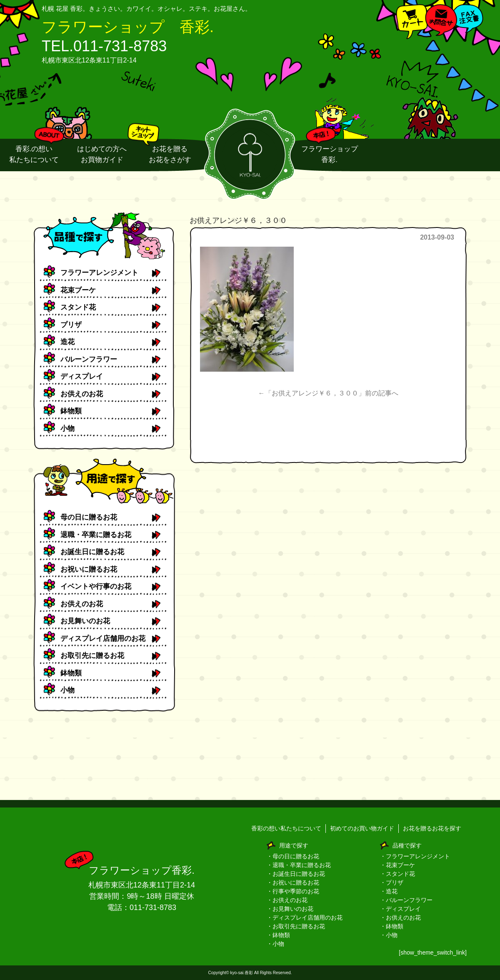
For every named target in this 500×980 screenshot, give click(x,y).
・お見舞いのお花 (290, 909)
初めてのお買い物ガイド (362, 828)
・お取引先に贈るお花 (296, 926)
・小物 (275, 944)
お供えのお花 (82, 394)
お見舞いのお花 (85, 621)
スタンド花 (78, 307)
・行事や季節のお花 (293, 891)
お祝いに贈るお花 (89, 569)
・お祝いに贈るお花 (293, 882)
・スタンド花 (397, 874)
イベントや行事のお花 (96, 586)
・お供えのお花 (287, 900)
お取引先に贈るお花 (92, 656)
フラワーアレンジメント (99, 273)
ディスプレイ (82, 376)
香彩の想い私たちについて (286, 828)
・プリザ (392, 882)
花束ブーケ (78, 290)
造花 (67, 342)
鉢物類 (71, 411)
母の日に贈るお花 (89, 517)
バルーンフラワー (89, 359)
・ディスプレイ (400, 909)
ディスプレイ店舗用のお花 (103, 639)
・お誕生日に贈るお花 (296, 874)
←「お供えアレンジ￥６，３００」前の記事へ (328, 393)
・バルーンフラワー (406, 900)
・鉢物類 (278, 935)
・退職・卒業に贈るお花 (299, 865)
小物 (67, 429)
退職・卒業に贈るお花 (96, 535)
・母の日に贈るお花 (293, 856)
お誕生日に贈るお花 (92, 552)
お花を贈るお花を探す (432, 828)
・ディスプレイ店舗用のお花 (305, 917)
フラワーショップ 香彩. (128, 27)
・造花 (389, 891)
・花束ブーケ (397, 865)
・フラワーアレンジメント (415, 856)
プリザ (71, 325)
